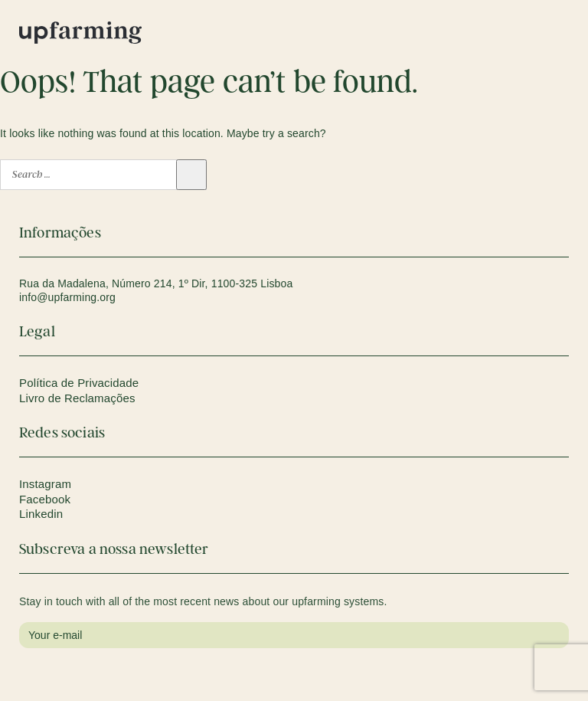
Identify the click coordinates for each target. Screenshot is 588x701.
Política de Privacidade (79, 383)
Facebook (45, 499)
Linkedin (41, 514)
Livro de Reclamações (77, 398)
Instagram (45, 484)
